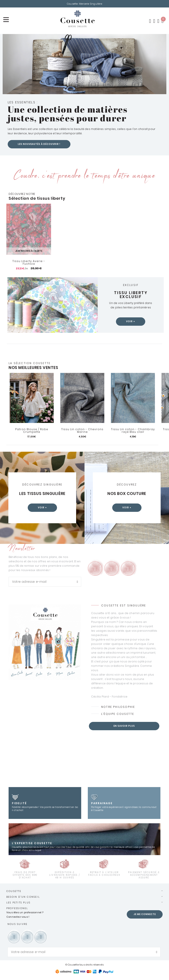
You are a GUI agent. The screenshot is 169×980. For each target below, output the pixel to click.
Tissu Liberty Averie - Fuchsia (29, 263)
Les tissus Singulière (42, 494)
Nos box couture (127, 494)
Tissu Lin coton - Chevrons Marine (82, 431)
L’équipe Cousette (118, 714)
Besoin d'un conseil (23, 897)
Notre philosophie (118, 707)
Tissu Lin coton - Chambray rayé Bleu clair (133, 431)
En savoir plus (124, 726)
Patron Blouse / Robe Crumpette (32, 431)
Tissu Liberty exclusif (131, 295)
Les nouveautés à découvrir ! (39, 145)
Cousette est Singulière (124, 606)
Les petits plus (18, 903)
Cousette (14, 891)
